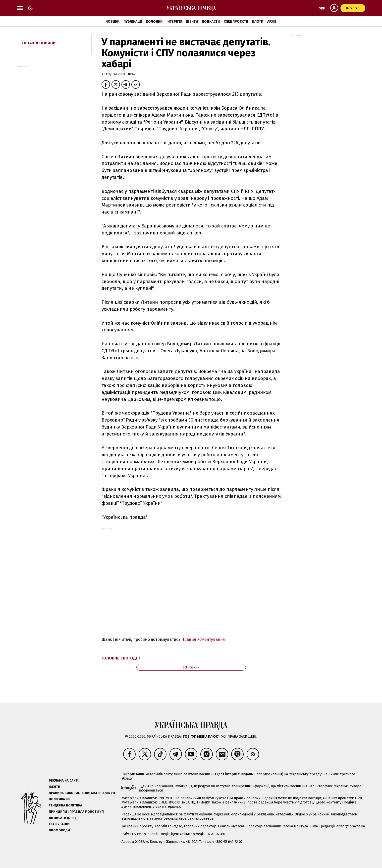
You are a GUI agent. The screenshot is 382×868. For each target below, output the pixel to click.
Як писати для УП (64, 818)
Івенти (192, 22)
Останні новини (39, 43)
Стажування (60, 824)
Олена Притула (295, 826)
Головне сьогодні (121, 658)
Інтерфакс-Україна (331, 786)
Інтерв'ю (174, 22)
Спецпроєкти (236, 22)
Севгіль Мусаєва (231, 826)
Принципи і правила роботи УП (76, 812)
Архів (272, 22)
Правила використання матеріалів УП (82, 793)
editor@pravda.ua (351, 826)
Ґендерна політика (65, 805)
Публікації (133, 22)
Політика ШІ (59, 799)
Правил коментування (203, 639)
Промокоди (59, 830)
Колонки (154, 22)
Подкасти (211, 22)
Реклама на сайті (64, 780)
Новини (112, 22)
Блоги (258, 22)
